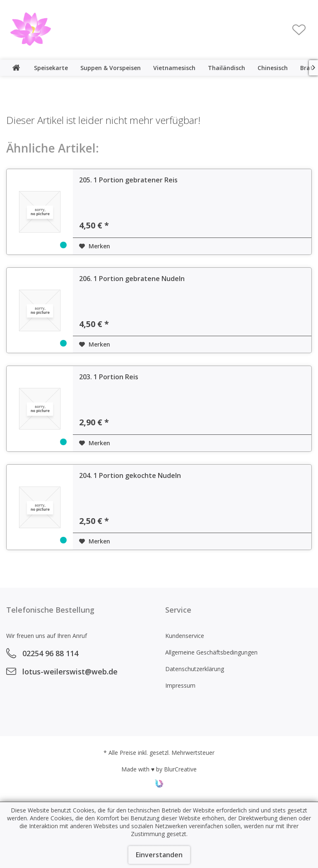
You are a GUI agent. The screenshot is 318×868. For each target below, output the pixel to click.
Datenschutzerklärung (195, 669)
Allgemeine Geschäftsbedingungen (211, 652)
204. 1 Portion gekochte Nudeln (130, 475)
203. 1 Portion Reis (109, 377)
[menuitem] (299, 30)
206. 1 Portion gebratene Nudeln (132, 279)
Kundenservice (185, 636)
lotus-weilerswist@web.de (70, 672)
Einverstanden (159, 855)
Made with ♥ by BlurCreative (159, 769)
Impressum (180, 685)
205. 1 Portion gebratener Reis (128, 180)
